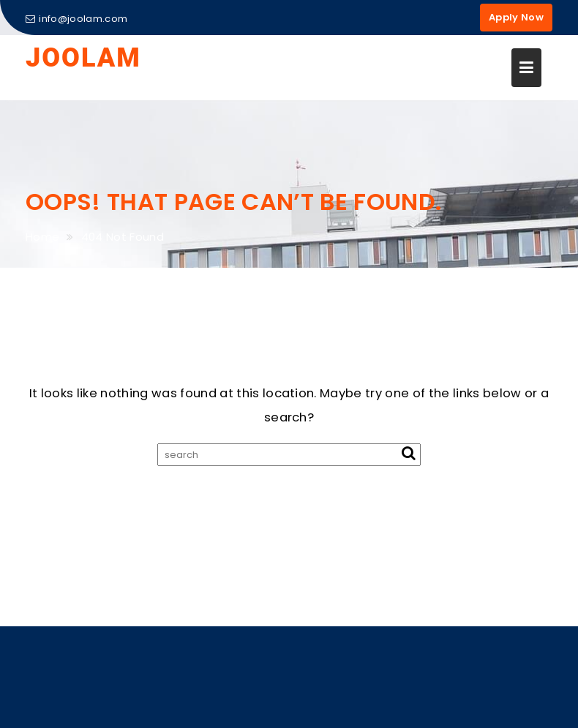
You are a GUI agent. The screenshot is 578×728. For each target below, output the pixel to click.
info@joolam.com (76, 19)
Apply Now (516, 17)
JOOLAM (83, 58)
